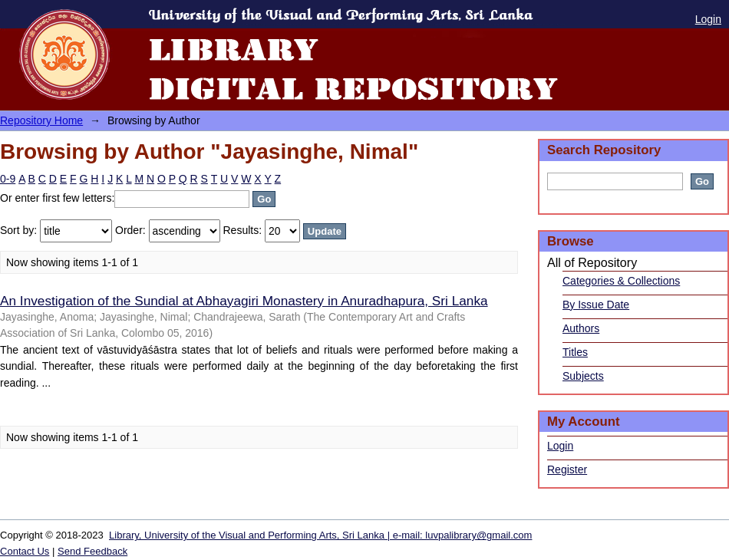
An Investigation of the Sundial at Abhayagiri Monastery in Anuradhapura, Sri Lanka (244, 301)
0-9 (8, 179)
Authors (581, 328)
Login (708, 19)
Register (567, 469)
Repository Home (41, 120)
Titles (575, 352)
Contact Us (25, 551)
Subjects (583, 376)
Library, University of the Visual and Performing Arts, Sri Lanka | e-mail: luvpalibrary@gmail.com (320, 535)
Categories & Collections (621, 281)
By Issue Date (596, 305)
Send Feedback (92, 551)
